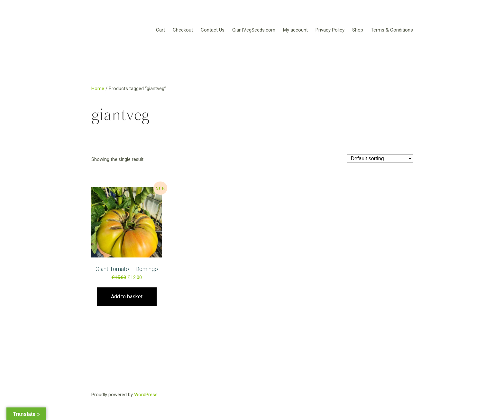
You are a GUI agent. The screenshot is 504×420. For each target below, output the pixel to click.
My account (295, 30)
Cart (160, 30)
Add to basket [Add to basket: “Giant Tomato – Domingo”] (127, 297)
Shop (358, 30)
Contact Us (213, 30)
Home (98, 89)
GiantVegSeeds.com (254, 30)
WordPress (146, 395)
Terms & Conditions (392, 30)
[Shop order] (380, 159)
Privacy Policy (330, 30)
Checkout (183, 30)
